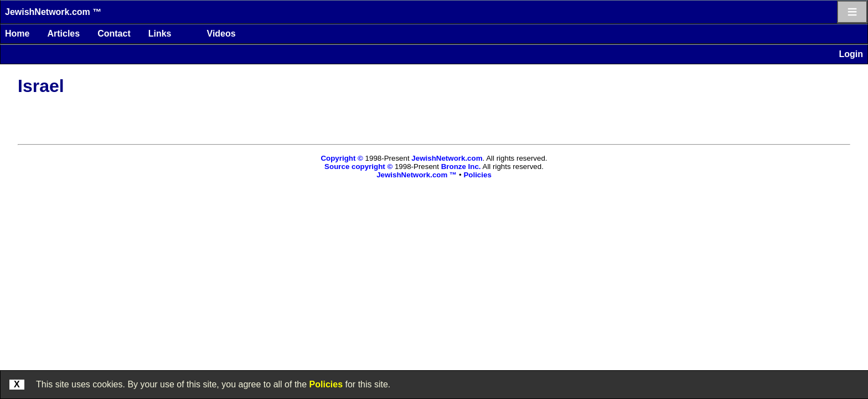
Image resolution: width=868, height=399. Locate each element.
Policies (326, 384)
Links (160, 34)
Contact (114, 34)
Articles (63, 34)
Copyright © (342, 158)
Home (17, 34)
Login (851, 54)
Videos (221, 34)
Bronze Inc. (461, 167)
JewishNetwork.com (447, 158)
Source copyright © (358, 167)
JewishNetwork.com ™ (53, 12)
